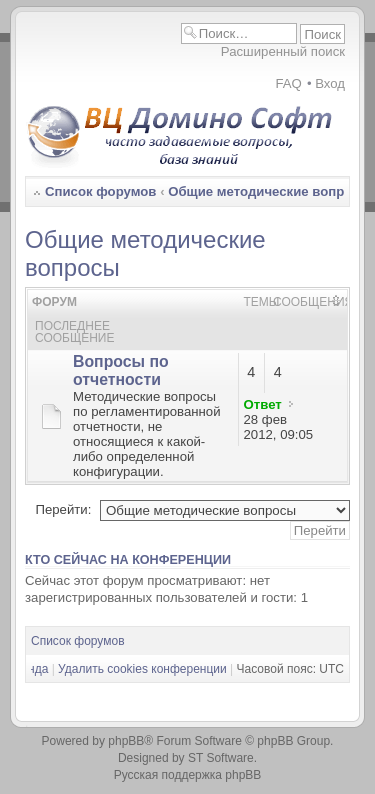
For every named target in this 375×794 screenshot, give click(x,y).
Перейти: (63, 509)
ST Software (221, 758)
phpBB (126, 741)
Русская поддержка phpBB (188, 775)
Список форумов (100, 191)
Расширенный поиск (283, 51)
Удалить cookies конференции (142, 669)
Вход (330, 83)
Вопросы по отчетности (121, 370)
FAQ (288, 83)
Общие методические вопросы (269, 191)
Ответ (263, 404)
